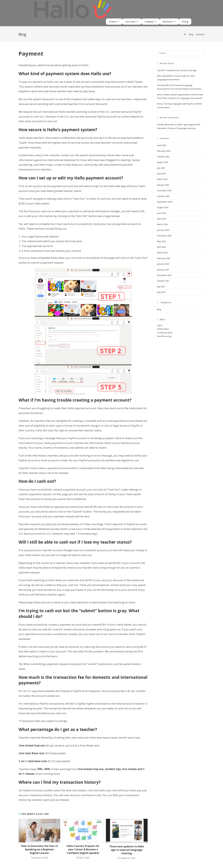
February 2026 (164, 151)
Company (149, 22)
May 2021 (161, 292)
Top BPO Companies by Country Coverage (177, 70)
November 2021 (164, 275)
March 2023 (162, 253)
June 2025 (162, 174)
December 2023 (164, 236)
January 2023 (163, 264)
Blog (159, 309)
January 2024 (163, 230)
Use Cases (130, 22)
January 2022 (163, 270)
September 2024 (165, 202)
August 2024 (163, 207)
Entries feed (163, 329)
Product (113, 22)
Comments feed (165, 333)
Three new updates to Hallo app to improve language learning (127, 850)
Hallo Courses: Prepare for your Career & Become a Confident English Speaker (83, 849)
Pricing (185, 22)
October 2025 (163, 157)
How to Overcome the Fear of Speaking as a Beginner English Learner (39, 849)
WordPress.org (164, 336)
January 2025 (163, 185)
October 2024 (163, 196)
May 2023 (161, 241)
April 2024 (162, 219)
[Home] (185, 34)
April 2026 (162, 145)
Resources (168, 22)
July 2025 (161, 168)
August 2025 (163, 162)
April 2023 (162, 247)
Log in (160, 325)
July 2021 (161, 287)
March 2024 (162, 224)
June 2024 (162, 213)
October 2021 (163, 281)
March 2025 (162, 179)
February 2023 (164, 258)
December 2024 (164, 190)
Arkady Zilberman (165, 124)
